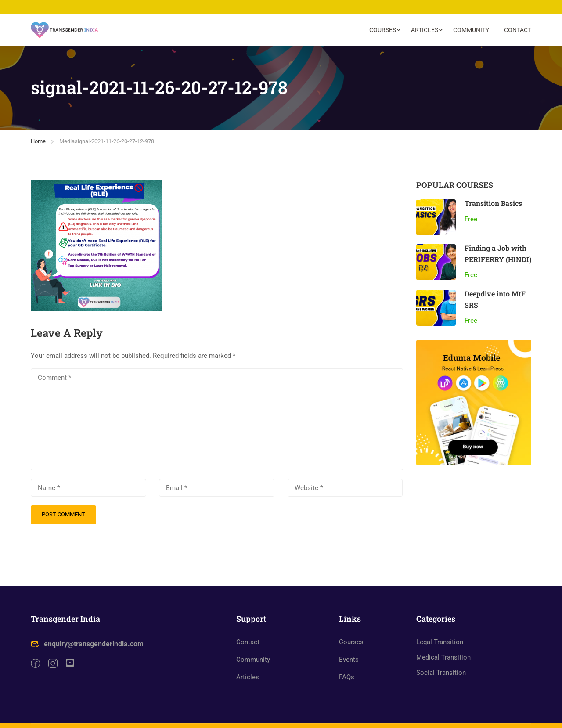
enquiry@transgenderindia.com (87, 654)
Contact (518, 30)
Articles (425, 30)
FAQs (347, 688)
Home (38, 142)
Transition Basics (493, 204)
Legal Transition (440, 652)
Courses (383, 30)
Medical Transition (443, 668)
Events (349, 670)
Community (471, 30)
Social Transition (441, 683)
